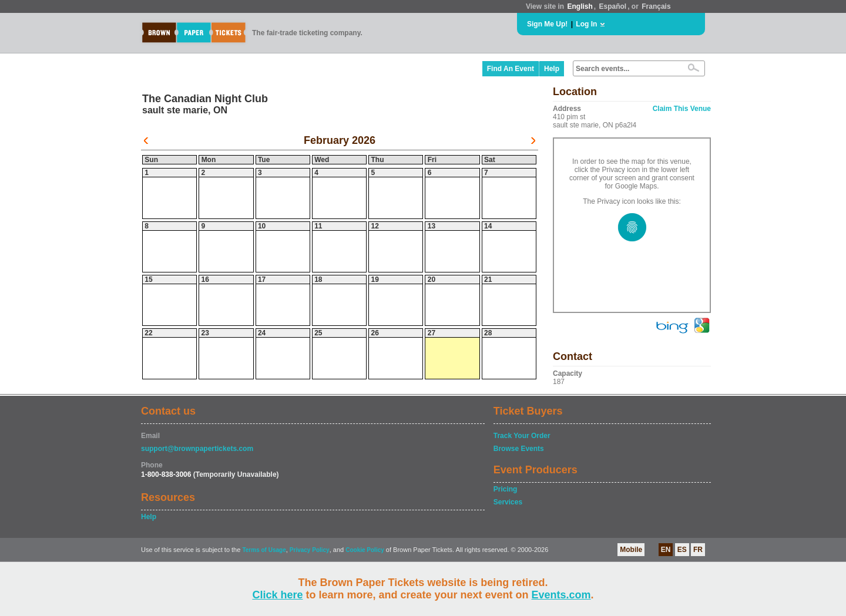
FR (698, 550)
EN (666, 550)
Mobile (631, 550)
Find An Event (511, 69)
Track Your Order (522, 436)
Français (656, 6)
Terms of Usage (264, 550)
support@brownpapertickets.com (197, 449)
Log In (586, 24)
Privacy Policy (310, 550)
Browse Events (519, 449)
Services (508, 502)
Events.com (561, 595)
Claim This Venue (682, 109)
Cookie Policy (365, 550)
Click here (277, 595)
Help (552, 69)
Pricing (506, 489)
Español (613, 6)
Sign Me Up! (547, 24)
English (580, 6)
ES (682, 550)
